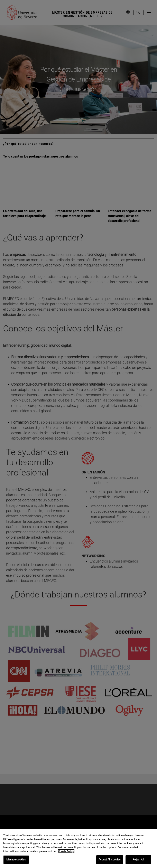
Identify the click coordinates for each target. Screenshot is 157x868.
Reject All (138, 860)
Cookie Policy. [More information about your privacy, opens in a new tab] (66, 851)
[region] (78, 849)
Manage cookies (16, 860)
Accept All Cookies (110, 860)
